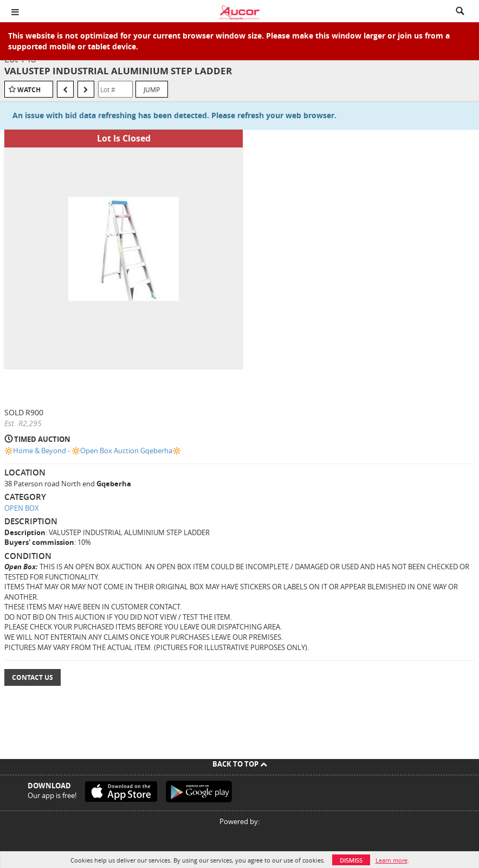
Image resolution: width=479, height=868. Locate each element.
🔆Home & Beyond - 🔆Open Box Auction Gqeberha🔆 (93, 451)
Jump (152, 89)
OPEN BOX (22, 508)
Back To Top (240, 764)
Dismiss (351, 860)
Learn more (391, 860)
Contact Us (33, 677)
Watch (29, 90)
